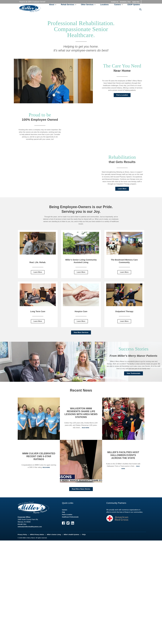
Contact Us (115, 2)
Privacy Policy (22, 535)
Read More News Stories (81, 490)
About (52, 5)
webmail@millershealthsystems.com (30, 527)
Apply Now (136, 2)
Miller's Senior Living (54, 535)
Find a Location (122, 96)
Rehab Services (68, 5)
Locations (104, 5)
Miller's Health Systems (71, 535)
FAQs (84, 535)
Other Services (87, 5)
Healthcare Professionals (70, 518)
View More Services (81, 333)
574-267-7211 (22, 525)
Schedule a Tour (125, 2)
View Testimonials (133, 374)
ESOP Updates (134, 5)
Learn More (122, 189)
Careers (118, 5)
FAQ (63, 513)
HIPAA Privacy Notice (37, 535)
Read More (46, 468)
